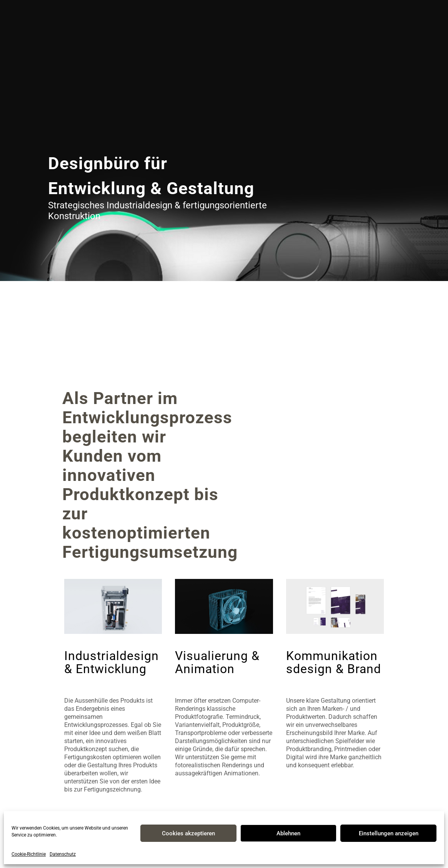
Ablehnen (288, 833)
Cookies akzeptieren (188, 833)
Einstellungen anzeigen (389, 833)
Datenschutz (63, 854)
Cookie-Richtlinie (29, 854)
